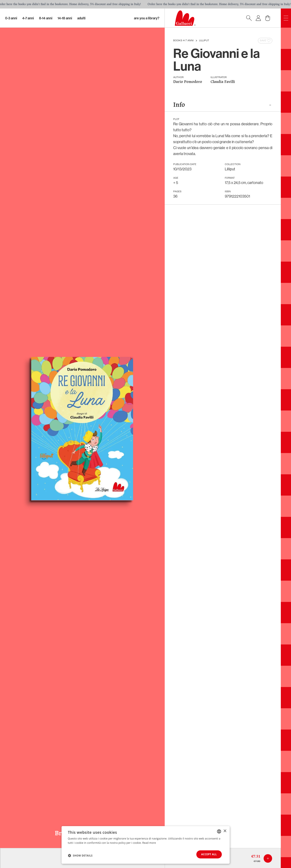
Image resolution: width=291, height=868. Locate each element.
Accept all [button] (209, 854)
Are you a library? (147, 18)
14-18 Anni (65, 18)
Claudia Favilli (223, 82)
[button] (80, 855)
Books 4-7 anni (183, 41)
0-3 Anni (11, 18)
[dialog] (146, 845)
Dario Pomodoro (188, 82)
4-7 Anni (28, 18)
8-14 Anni (46, 18)
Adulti (81, 18)
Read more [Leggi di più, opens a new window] (149, 843)
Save (266, 41)
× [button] (225, 831)
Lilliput (204, 41)
